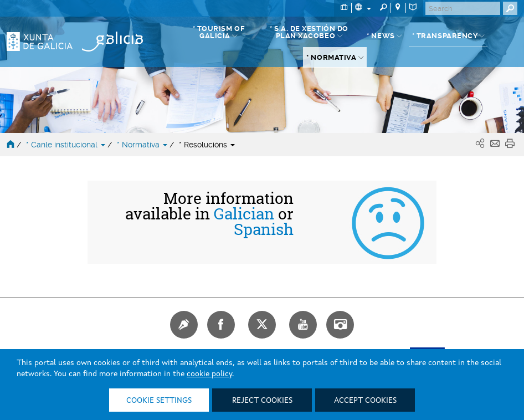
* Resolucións (207, 145)
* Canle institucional (67, 145)
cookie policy (209, 374)
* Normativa (143, 145)
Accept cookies (365, 401)
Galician (244, 214)
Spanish (264, 229)
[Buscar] (463, 8)
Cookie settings (159, 401)
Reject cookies (262, 401)
